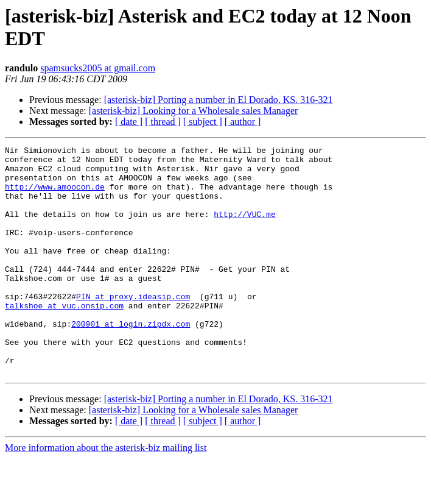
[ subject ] (203, 122)
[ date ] (129, 122)
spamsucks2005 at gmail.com (98, 68)
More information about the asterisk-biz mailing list (106, 493)
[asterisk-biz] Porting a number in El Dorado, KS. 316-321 (219, 100)
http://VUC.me (244, 229)
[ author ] (243, 122)
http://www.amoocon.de (55, 196)
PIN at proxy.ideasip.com (133, 327)
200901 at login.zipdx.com (131, 360)
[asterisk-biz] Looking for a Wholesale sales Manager (194, 111)
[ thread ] (163, 122)
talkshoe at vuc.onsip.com (64, 338)
